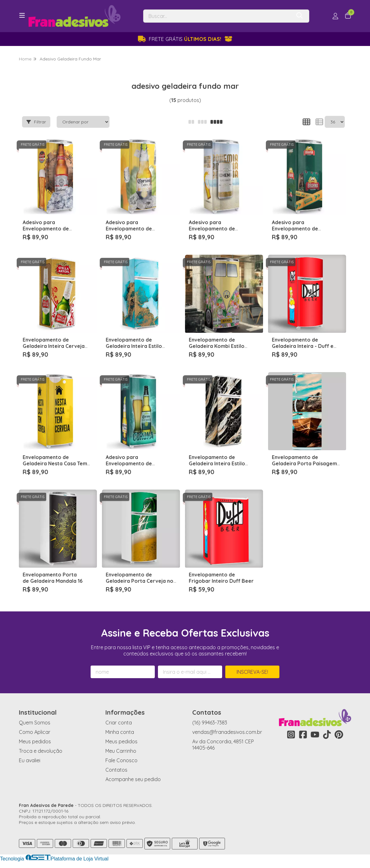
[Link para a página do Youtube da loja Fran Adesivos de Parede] (315, 735)
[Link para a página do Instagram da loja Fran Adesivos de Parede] (291, 735)
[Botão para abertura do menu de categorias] (22, 15)
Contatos (116, 770)
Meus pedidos (35, 741)
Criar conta (119, 723)
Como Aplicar (35, 732)
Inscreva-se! (252, 672)
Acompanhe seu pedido (133, 779)
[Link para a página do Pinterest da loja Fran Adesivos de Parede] (339, 735)
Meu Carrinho (121, 751)
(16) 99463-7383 (210, 723)
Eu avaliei (30, 760)
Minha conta (120, 732)
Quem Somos (35, 723)
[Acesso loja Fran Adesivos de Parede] (335, 16)
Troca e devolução (41, 751)
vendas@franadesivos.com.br (227, 732)
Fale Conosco (121, 760)
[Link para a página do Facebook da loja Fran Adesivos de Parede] (303, 735)
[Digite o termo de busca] (217, 16)
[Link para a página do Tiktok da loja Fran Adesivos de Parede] (327, 735)
